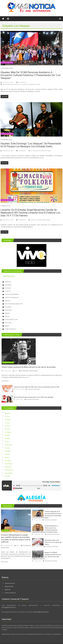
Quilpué (7, 457)
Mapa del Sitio (9, 586)
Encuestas (8, 307)
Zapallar (7, 476)
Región (7, 326)
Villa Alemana (9, 470)
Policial (7, 316)
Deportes (8, 301)
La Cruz (7, 423)
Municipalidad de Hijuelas (34, 84)
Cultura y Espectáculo (7, 63)
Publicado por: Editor (8, 82)
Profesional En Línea (11, 319)
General (7, 313)
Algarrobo (8, 413)
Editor (16, 371)
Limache (33, 220)
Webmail (8, 590)
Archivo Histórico (10, 593)
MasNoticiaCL (9, 276)
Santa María (9, 464)
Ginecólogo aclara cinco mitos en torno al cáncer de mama (53, 542)
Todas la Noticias (10, 329)
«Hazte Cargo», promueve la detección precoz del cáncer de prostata (29, 367)
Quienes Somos (10, 583)
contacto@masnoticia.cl (41, 612)
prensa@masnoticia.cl (9, 607)
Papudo (7, 448)
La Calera (8, 420)
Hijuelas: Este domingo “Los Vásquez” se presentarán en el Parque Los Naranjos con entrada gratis (31, 145)
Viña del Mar (9, 473)
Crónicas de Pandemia (12, 294)
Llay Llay (7, 429)
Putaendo (8, 451)
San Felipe (8, 461)
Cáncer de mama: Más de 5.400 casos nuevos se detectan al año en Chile (37, 387)
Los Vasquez (23, 84)
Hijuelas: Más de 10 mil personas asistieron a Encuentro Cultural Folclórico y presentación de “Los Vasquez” (31, 75)
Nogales (7, 439)
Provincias (8, 323)
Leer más (5, 381)
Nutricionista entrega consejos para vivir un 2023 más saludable (34, 397)
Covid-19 (8, 291)
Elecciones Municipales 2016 (14, 304)
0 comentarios (21, 82)
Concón (7, 416)
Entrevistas (8, 310)
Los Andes (8, 432)
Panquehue (8, 445)
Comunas (8, 288)
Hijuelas (7, 435)
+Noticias (8, 282)
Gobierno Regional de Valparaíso (11, 84)
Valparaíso (8, 467)
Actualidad (8, 285)
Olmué (7, 442)
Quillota (7, 454)
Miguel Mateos (46, 220)
